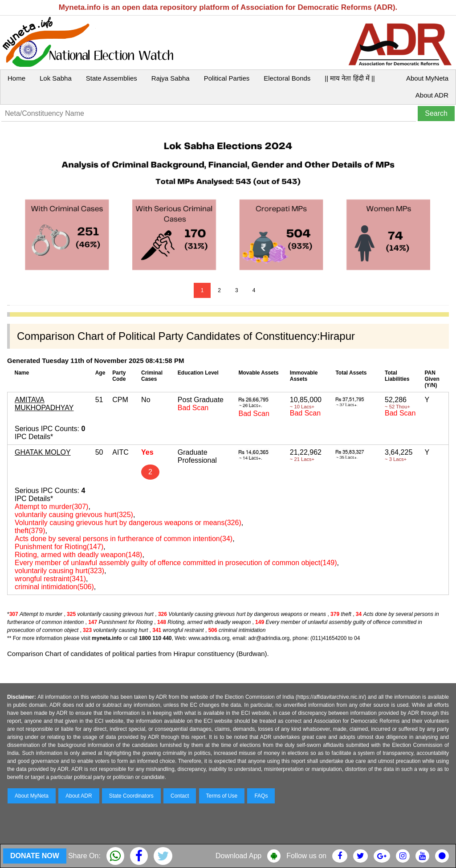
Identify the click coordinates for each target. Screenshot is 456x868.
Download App (238, 856)
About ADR (432, 95)
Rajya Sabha (171, 78)
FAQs (261, 796)
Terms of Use (222, 796)
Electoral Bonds (287, 78)
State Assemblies (112, 78)
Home (16, 78)
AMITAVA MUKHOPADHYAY (44, 404)
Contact (180, 796)
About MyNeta (427, 78)
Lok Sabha (56, 78)
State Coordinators (131, 796)
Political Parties (227, 78)
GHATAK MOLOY (43, 452)
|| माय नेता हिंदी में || (350, 78)
